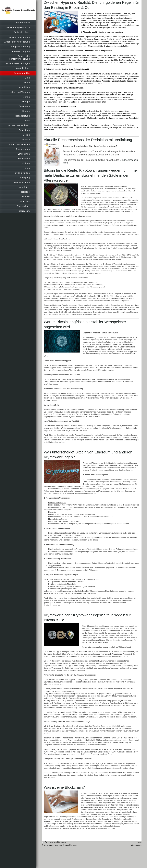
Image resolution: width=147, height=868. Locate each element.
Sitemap (62, 842)
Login (139, 842)
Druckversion (49, 842)
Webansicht (136, 845)
